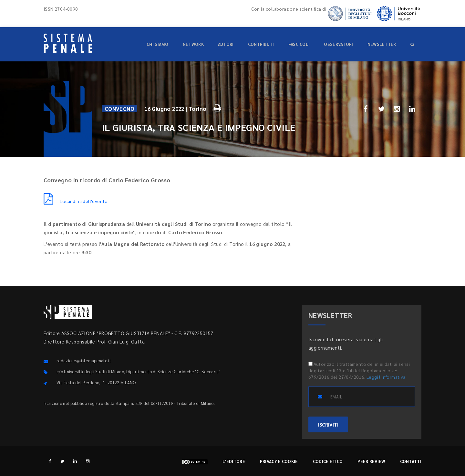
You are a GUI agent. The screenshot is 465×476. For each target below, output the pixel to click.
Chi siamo (158, 44)
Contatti (411, 461)
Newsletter (382, 44)
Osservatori (338, 44)
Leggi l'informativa (386, 377)
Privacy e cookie (279, 461)
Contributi (261, 44)
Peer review (371, 461)
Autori (226, 44)
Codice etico (328, 461)
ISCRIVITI (328, 424)
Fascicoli (299, 44)
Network (193, 44)
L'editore (234, 461)
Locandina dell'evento (76, 201)
